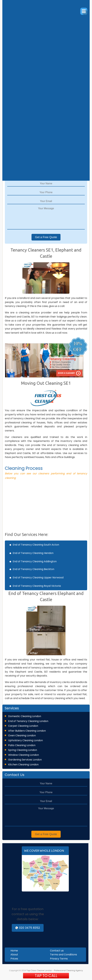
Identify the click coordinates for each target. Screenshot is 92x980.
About (14, 955)
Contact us (57, 951)
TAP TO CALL (46, 976)
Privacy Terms (59, 959)
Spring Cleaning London (23, 750)
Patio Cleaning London (22, 745)
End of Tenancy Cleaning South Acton (36, 545)
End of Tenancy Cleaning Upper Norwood (38, 578)
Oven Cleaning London (22, 735)
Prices (14, 959)
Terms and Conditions (63, 955)
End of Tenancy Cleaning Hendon (33, 553)
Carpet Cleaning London (23, 726)
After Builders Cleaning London (27, 731)
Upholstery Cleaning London (25, 740)
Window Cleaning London (24, 755)
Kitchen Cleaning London (23, 765)
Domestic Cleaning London (25, 716)
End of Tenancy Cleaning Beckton (33, 569)
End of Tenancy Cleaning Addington (35, 561)
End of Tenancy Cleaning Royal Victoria (37, 586)
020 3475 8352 (28, 928)
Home (14, 951)
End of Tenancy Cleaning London (28, 721)
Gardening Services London (25, 760)
